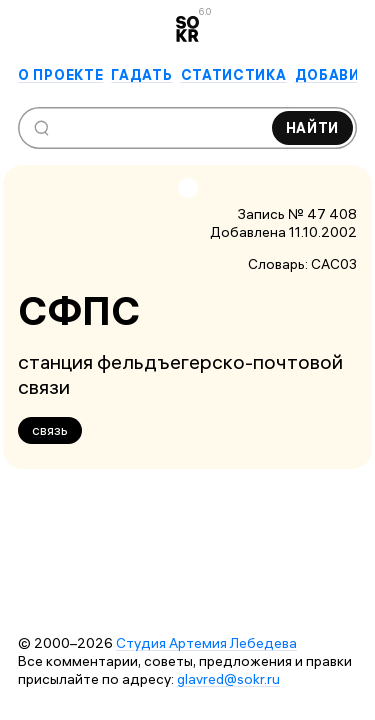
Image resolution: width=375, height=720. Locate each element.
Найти (313, 128)
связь (50, 430)
